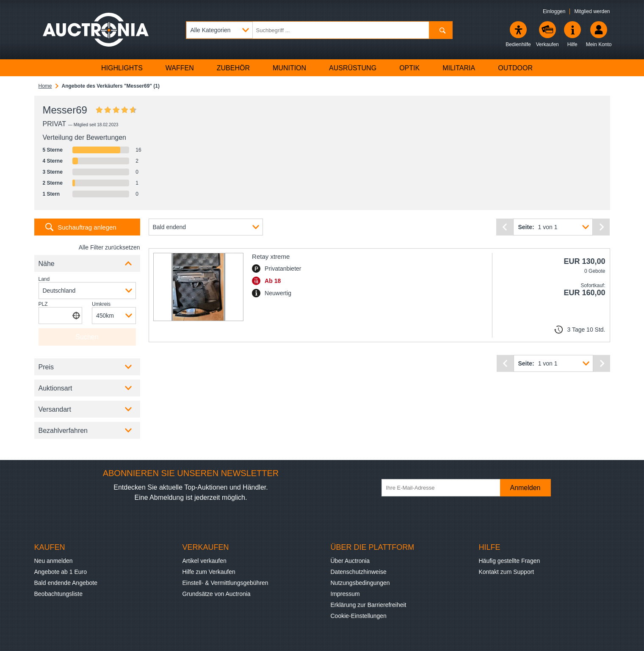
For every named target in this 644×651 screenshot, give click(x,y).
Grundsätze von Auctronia (217, 594)
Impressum (345, 594)
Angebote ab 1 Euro (61, 572)
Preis (46, 367)
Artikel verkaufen (205, 561)
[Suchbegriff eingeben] (319, 30)
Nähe (47, 264)
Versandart (55, 409)
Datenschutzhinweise (359, 572)
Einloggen (554, 11)
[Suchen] (441, 30)
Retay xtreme (271, 256)
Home (45, 86)
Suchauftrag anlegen (87, 227)
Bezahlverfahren (63, 431)
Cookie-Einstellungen (359, 616)
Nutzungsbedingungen (360, 583)
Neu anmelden (54, 561)
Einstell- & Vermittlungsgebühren (225, 583)
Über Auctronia (350, 561)
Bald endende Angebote (66, 583)
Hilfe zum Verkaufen (209, 572)
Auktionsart (55, 388)
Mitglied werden (592, 11)
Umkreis (101, 304)
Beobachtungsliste (58, 594)
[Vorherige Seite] (505, 227)
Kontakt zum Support (507, 572)
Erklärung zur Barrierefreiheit (369, 605)
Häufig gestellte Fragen (510, 561)
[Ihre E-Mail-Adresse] (445, 488)
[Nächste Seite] (601, 227)
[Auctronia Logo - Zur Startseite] (96, 30)
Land (44, 279)
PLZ (43, 304)
